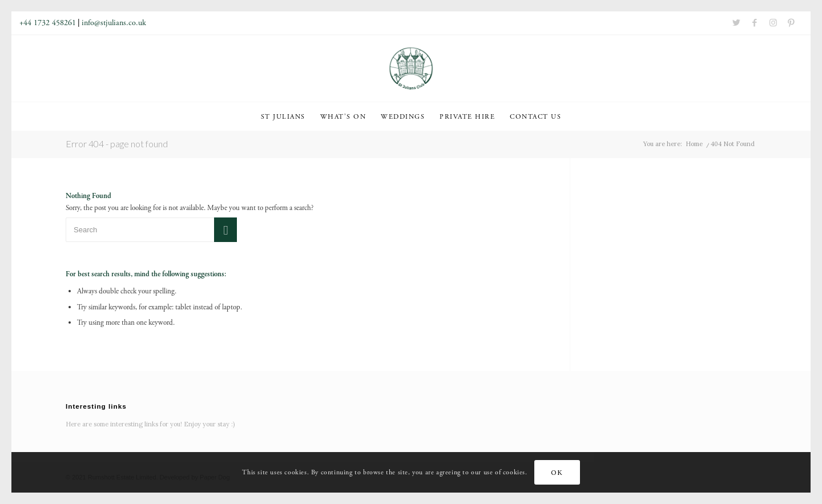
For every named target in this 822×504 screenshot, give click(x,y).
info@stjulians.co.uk (114, 23)
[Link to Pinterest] (791, 23)
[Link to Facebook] (755, 23)
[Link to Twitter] (736, 23)
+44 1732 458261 (48, 23)
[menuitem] (283, 116)
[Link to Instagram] (773, 23)
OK (557, 472)
